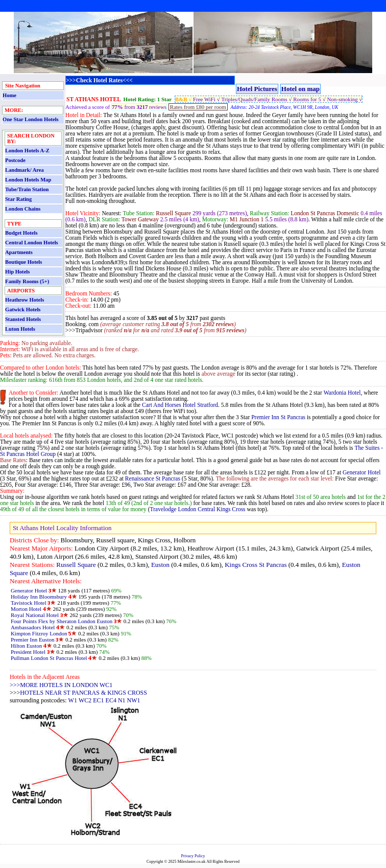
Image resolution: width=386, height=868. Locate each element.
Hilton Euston (26, 646)
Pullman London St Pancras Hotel (49, 658)
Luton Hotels (20, 329)
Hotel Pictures (257, 89)
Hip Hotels (17, 272)
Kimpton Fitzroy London (39, 633)
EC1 (98, 700)
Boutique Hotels (23, 262)
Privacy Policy (193, 856)
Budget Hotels (21, 233)
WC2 (85, 700)
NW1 (134, 700)
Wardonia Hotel (342, 393)
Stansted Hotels (23, 319)
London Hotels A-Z (27, 151)
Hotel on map (300, 89)
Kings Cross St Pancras (256, 565)
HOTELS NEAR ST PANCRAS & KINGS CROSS (83, 693)
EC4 (111, 700)
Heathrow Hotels (25, 300)
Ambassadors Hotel (33, 627)
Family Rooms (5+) (27, 281)
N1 (122, 700)
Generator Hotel (362, 472)
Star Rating (18, 199)
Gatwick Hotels (23, 310)
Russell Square (76, 565)
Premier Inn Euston (33, 639)
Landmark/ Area (25, 170)
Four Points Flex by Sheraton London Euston (62, 621)
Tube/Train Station (27, 189)
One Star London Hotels (31, 119)
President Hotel (28, 652)
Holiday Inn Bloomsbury (39, 597)
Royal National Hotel (35, 615)
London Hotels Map (28, 180)
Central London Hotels (32, 243)
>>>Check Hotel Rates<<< (99, 80)
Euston (160, 565)
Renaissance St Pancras (153, 478)
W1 (73, 700)
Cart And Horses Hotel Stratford (180, 405)
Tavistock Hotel (29, 603)
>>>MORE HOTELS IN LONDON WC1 (61, 685)
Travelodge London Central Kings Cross (199, 509)
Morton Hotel (26, 609)
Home (9, 95)
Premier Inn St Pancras (278, 417)
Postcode (15, 160)
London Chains (23, 209)
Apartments (19, 252)
